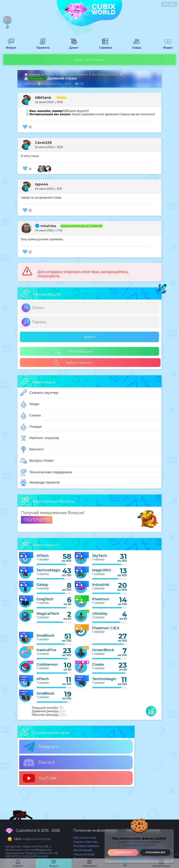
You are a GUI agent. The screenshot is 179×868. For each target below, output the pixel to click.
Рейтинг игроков (40, 438)
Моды (30, 404)
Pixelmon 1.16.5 (106, 628)
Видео (167, 46)
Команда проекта (40, 483)
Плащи (31, 427)
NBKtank (43, 98)
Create (98, 664)
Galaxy (42, 585)
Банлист (32, 450)
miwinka (46, 226)
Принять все (123, 852)
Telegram (41, 747)
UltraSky (100, 614)
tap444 (42, 184)
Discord (39, 763)
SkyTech (100, 556)
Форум (10, 46)
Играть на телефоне (89, 60)
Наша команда (84, 854)
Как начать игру (85, 838)
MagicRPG (102, 570)
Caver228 (43, 143)
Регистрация (74, 351)
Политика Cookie (156, 859)
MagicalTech (48, 614)
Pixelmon (101, 599)
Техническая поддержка (46, 472)
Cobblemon (47, 664)
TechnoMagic (49, 570)
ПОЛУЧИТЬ (37, 520)
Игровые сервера (86, 846)
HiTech (43, 556)
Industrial (101, 585)
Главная (33, 74)
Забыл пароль (72, 363)
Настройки (119, 859)
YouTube (40, 778)
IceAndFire (46, 650)
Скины (31, 416)
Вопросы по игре (106, 74)
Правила (42, 46)
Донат (72, 46)
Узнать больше (136, 859)
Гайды (135, 46)
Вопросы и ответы (74, 74)
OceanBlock (103, 650)
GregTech (45, 599)
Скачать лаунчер (39, 393)
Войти (90, 337)
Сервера (105, 46)
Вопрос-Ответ (37, 461)
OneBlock (45, 635)
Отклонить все (155, 852)
